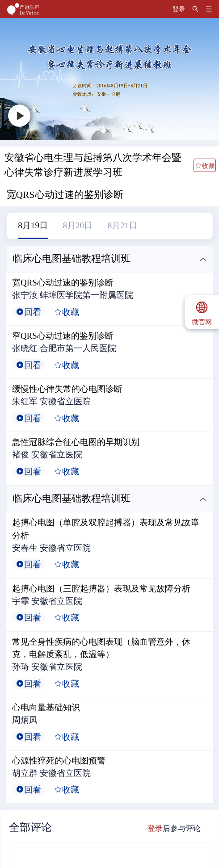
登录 (155, 828)
